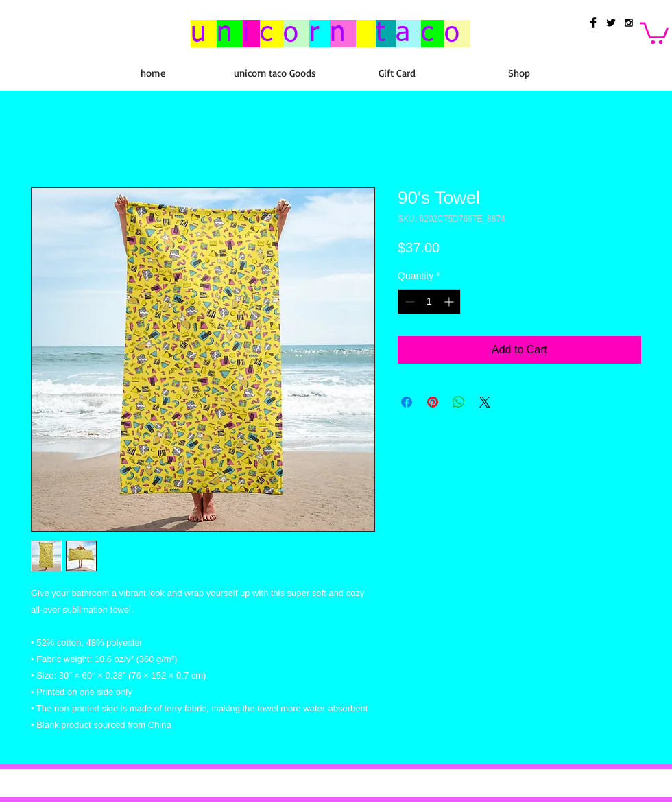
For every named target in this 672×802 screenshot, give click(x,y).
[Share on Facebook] (407, 402)
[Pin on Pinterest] (433, 402)
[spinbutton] (429, 302)
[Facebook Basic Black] (593, 23)
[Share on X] (485, 402)
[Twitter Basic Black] (611, 23)
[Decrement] (408, 302)
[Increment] (450, 302)
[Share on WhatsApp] (459, 402)
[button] (654, 32)
